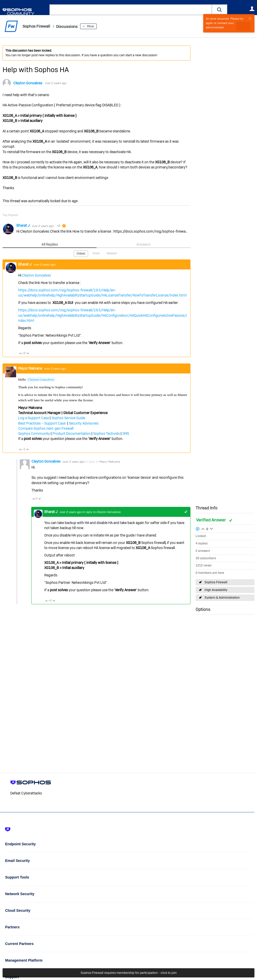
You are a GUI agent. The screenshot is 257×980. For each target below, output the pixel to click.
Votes (96, 253)
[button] (220, 10)
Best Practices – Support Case (42, 423)
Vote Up (20, 353)
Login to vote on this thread (203, 528)
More (98, 26)
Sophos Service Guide (68, 418)
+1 (186, 512)
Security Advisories (84, 423)
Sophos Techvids (106, 433)
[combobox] (131, 10)
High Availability (216, 590)
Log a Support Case (34, 418)
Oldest (81, 254)
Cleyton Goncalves (28, 83)
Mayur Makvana (30, 368)
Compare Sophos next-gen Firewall (46, 428)
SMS (126, 433)
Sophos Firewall (216, 582)
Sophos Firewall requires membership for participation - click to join (129, 973)
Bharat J (23, 225)
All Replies (50, 244)
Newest (112, 253)
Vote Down (28, 353)
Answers (143, 244)
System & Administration (222, 598)
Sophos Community (34, 433)
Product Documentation (72, 433)
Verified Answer (211, 520)
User (252, 9)
